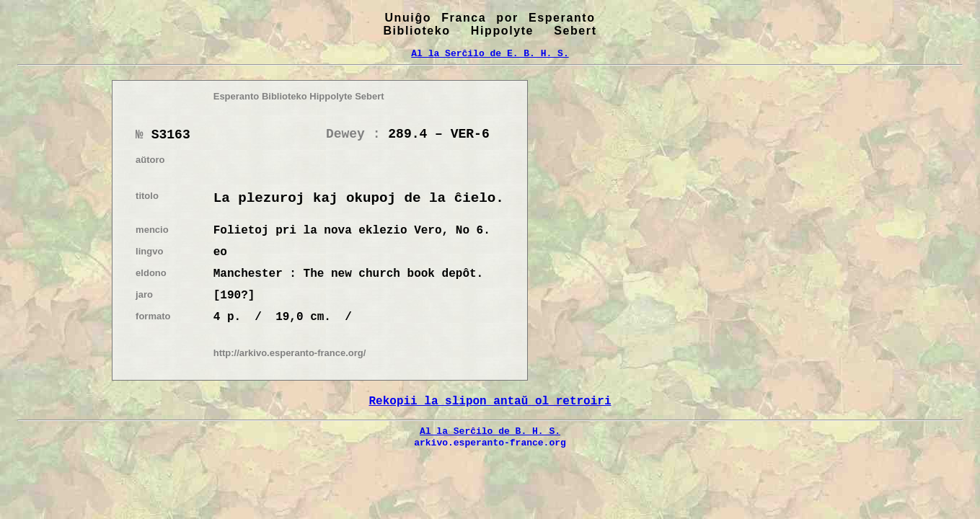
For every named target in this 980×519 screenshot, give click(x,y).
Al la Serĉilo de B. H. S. (490, 431)
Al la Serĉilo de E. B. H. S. (490, 53)
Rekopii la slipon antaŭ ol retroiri (490, 402)
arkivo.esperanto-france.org (490, 443)
